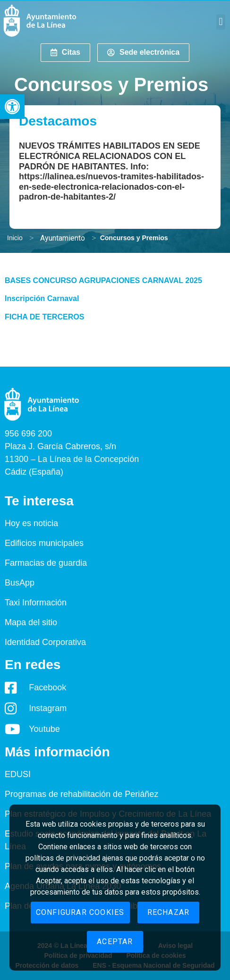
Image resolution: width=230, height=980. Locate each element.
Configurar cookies (80, 912)
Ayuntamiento (63, 238)
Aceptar (115, 942)
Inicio (15, 238)
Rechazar (169, 912)
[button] (12, 107)
